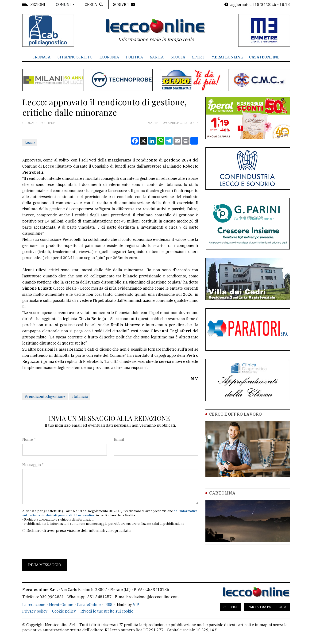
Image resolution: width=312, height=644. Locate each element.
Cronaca (42, 57)
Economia (109, 57)
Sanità (157, 57)
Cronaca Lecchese (39, 123)
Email (119, 439)
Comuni (64, 4)
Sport (198, 57)
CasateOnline (264, 57)
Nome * (29, 439)
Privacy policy (35, 611)
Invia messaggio (45, 565)
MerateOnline (227, 57)
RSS (109, 605)
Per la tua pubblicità (267, 607)
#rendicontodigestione (45, 396)
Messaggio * (33, 465)
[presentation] (58, 546)
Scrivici (230, 607)
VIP (136, 605)
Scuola (178, 57)
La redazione (34, 605)
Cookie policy (64, 611)
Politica (135, 57)
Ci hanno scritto (75, 57)
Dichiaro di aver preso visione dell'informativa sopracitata (79, 530)
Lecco (30, 142)
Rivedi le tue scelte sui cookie (107, 611)
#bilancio (80, 396)
